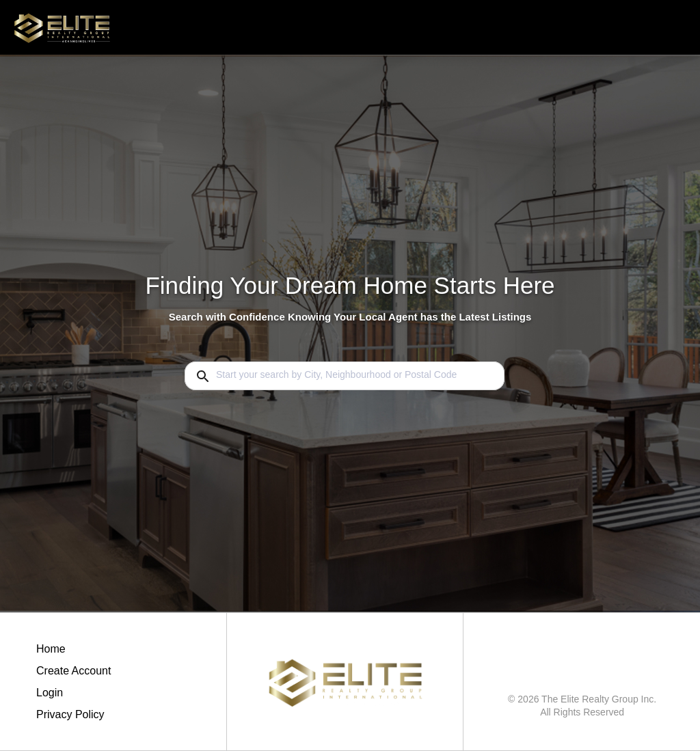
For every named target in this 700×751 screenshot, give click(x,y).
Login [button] (50, 693)
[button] (73, 696)
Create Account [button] (73, 671)
